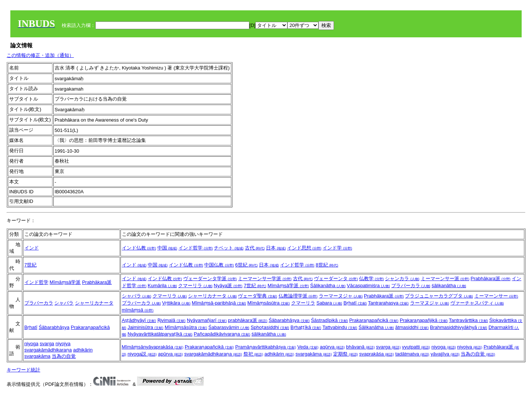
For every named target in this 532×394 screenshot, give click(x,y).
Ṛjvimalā (171, 320)
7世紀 (30, 265)
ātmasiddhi (412, 327)
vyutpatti (416, 347)
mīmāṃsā (138, 310)
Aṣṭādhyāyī (139, 320)
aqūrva (332, 347)
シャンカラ (402, 278)
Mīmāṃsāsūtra (268, 303)
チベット (229, 248)
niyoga (31, 344)
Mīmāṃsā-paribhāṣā (219, 303)
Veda (308, 347)
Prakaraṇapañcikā (91, 327)
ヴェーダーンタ (336, 278)
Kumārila (162, 286)
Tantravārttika (468, 320)
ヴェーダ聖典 (258, 296)
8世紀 (327, 265)
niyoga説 (142, 354)
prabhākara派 (248, 320)
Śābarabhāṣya (54, 327)
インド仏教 (139, 248)
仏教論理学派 (298, 296)
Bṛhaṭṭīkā (306, 327)
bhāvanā (361, 347)
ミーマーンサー (496, 296)
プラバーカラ (411, 286)
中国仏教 (219, 265)
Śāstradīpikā (330, 320)
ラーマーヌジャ (341, 296)
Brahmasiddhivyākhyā (459, 327)
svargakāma (37, 356)
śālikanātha (449, 286)
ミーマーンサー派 (445, 278)
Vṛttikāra (176, 303)
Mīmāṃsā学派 (65, 282)
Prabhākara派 (97, 282)
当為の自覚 (64, 356)
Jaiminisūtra (145, 327)
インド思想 (304, 248)
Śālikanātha (328, 286)
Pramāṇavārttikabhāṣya (266, 347)
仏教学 (371, 278)
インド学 (337, 248)
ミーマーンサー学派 (265, 278)
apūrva (170, 354)
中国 (167, 248)
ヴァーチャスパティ (477, 303)
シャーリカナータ (94, 303)
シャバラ (64, 303)
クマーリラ (195, 286)
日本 (276, 248)
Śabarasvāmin (229, 327)
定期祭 (346, 354)
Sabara (329, 303)
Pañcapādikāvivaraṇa (222, 334)
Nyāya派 (228, 286)
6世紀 (247, 265)
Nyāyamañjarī (207, 320)
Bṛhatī (355, 303)
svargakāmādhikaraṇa (48, 350)
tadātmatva (412, 354)
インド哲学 (196, 248)
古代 (255, 248)
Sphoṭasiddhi (270, 327)
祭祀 (253, 354)
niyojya (63, 344)
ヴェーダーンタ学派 (210, 278)
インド (32, 248)
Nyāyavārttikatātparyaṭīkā (160, 334)
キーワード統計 (23, 370)
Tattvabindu (340, 327)
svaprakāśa (376, 354)
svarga (47, 344)
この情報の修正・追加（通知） (40, 55)
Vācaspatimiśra (368, 286)
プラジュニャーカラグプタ (439, 296)
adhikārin (83, 350)
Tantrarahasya (388, 303)
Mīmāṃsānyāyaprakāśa (153, 347)
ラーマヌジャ (430, 303)
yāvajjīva (445, 354)
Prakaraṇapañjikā (424, 320)
